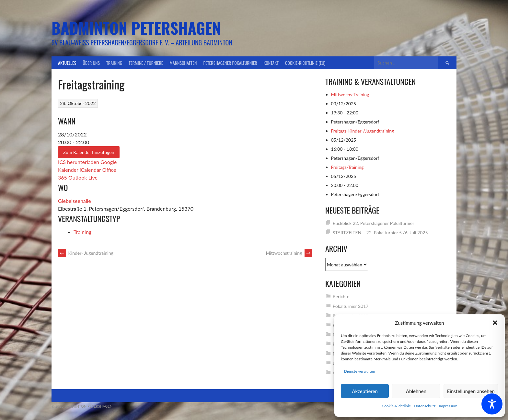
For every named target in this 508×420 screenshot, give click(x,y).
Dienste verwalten (360, 371)
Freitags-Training (347, 167)
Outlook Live (83, 177)
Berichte (341, 296)
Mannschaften (183, 63)
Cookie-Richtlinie (396, 406)
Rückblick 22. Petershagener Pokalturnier (374, 223)
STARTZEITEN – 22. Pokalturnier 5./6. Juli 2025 (380, 233)
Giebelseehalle (75, 201)
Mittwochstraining (289, 253)
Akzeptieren (365, 391)
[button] (495, 323)
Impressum (448, 406)
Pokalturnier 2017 (351, 306)
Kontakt (271, 63)
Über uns (91, 63)
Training (114, 63)
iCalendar (90, 170)
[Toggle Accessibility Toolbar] (492, 404)
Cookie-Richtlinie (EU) (305, 63)
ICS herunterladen (79, 162)
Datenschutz (425, 406)
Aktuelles (67, 63)
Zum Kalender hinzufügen (89, 152)
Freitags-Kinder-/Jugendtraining (363, 131)
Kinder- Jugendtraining (86, 253)
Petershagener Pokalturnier (230, 63)
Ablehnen (416, 391)
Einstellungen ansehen (471, 391)
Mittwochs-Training (350, 94)
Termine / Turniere (146, 63)
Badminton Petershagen (136, 28)
